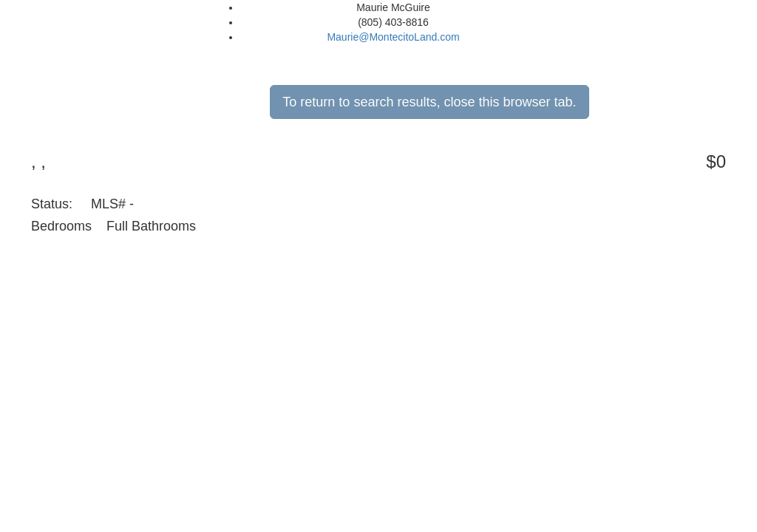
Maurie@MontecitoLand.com (393, 37)
